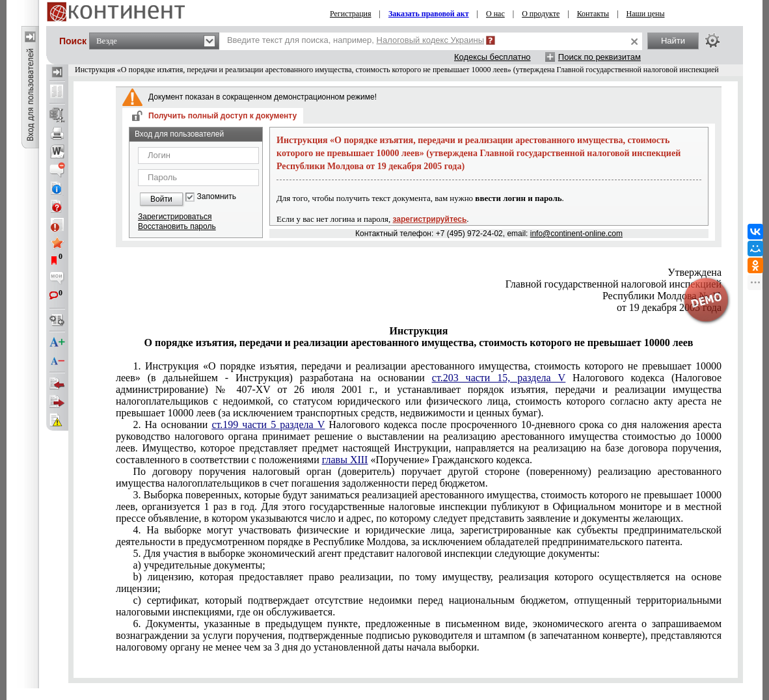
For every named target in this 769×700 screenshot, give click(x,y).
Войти (161, 199)
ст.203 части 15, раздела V (499, 378)
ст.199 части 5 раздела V (268, 424)
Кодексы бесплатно (492, 57)
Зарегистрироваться (175, 217)
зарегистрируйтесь (430, 219)
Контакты (593, 14)
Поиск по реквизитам (600, 57)
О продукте (541, 14)
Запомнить (217, 197)
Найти (673, 41)
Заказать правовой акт (429, 14)
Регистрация (351, 14)
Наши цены (646, 14)
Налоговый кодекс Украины (431, 40)
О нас (495, 14)
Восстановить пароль (177, 226)
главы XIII (345, 460)
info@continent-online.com (576, 234)
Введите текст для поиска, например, (356, 40)
